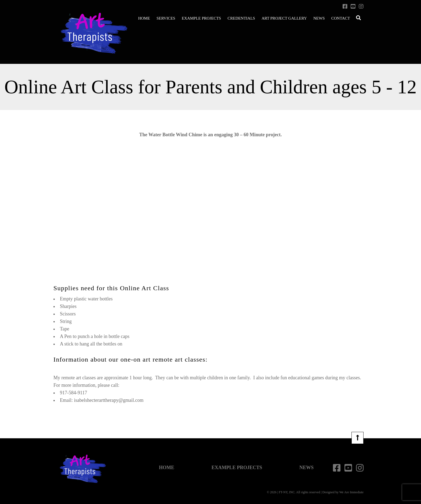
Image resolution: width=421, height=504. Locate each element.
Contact (341, 18)
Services (166, 18)
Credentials (241, 18)
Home (144, 18)
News (319, 18)
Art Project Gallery (284, 18)
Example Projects (201, 18)
